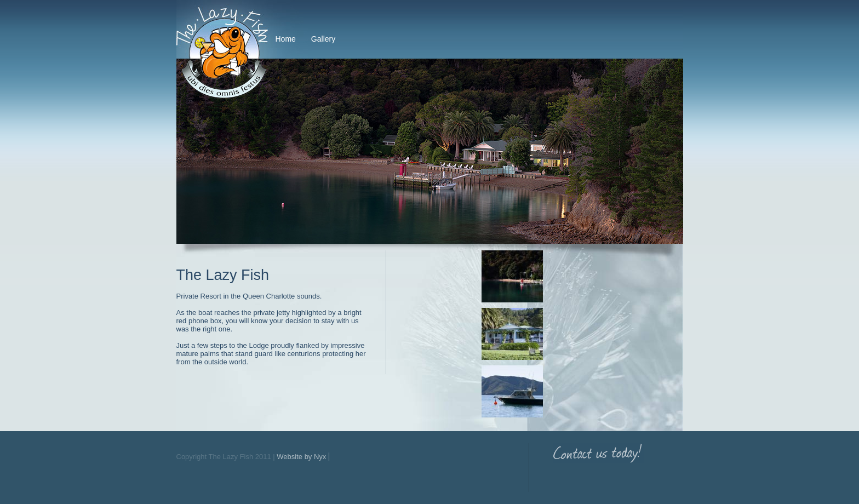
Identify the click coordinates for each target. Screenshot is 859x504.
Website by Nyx (301, 457)
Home (286, 39)
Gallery (323, 39)
